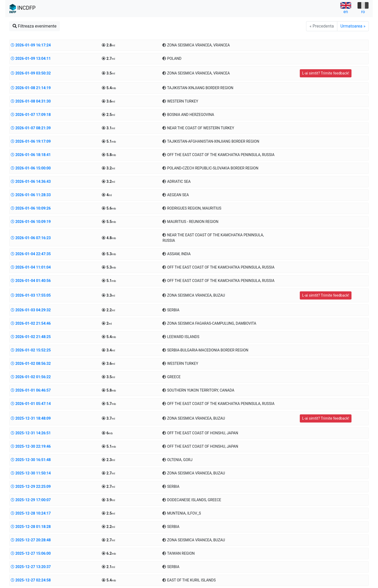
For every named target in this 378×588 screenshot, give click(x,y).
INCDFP (22, 9)
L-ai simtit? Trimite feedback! (326, 73)
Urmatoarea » (353, 26)
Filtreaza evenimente (35, 26)
